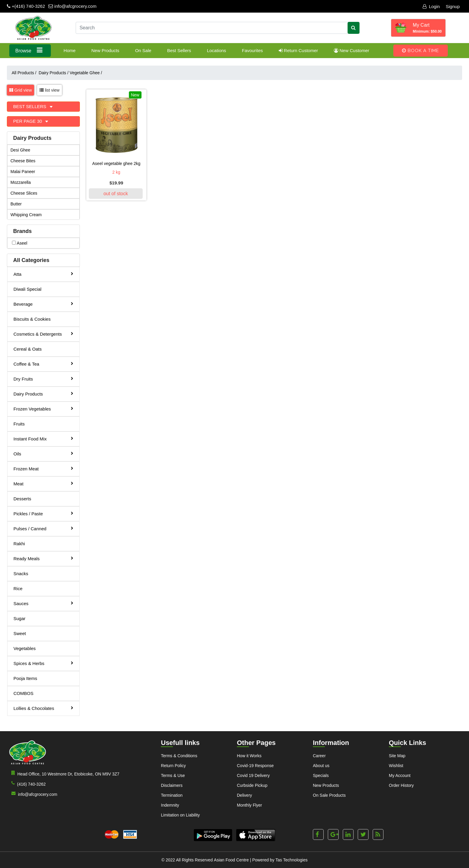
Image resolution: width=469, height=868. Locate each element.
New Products (105, 50)
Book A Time (421, 51)
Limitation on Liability (180, 815)
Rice (18, 588)
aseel (20, 243)
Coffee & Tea (43, 364)
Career (319, 756)
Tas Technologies (291, 860)
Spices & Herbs (43, 663)
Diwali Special (27, 289)
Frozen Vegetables (43, 409)
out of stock (116, 194)
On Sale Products (329, 795)
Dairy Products (54, 73)
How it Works (249, 756)
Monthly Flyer (249, 805)
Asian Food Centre (231, 860)
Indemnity (170, 805)
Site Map (397, 756)
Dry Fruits (43, 379)
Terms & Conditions (179, 756)
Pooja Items (25, 678)
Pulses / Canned (43, 528)
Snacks (21, 574)
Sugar (19, 618)
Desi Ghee (20, 150)
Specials (321, 775)
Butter (16, 204)
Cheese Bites (23, 161)
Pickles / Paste (43, 513)
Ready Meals (43, 558)
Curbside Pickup (252, 785)
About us (321, 766)
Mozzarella (21, 182)
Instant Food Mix (43, 438)
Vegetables (25, 648)
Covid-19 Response (255, 766)
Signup (453, 6)
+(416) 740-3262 (26, 6)
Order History (401, 785)
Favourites (252, 50)
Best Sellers (179, 50)
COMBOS (23, 693)
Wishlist (396, 766)
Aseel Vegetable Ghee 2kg (116, 163)
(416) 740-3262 (27, 784)
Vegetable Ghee (86, 73)
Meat (43, 483)
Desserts (22, 499)
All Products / (25, 73)
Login (431, 6)
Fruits (19, 424)
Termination (172, 795)
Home (70, 50)
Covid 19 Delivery (253, 775)
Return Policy (173, 766)
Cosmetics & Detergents (43, 334)
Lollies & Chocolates (43, 708)
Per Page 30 (28, 121)
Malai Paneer (23, 172)
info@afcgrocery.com (72, 6)
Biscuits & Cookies (32, 319)
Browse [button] (30, 50)
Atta (43, 274)
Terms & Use (173, 775)
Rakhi (19, 544)
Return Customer (298, 50)
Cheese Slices (24, 193)
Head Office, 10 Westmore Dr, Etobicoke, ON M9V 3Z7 (64, 774)
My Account (400, 775)
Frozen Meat (43, 468)
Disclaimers (172, 785)
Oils (43, 453)
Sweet (20, 633)
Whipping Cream (26, 215)
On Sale (143, 50)
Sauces (43, 603)
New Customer (351, 50)
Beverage (43, 304)
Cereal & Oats (28, 349)
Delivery (245, 795)
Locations (217, 50)
